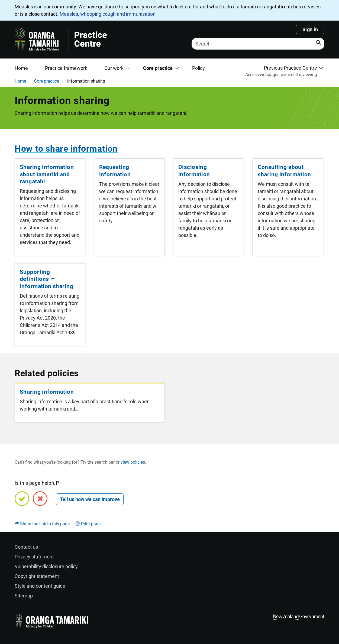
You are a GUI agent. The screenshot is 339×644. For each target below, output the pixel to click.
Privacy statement (34, 557)
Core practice (47, 81)
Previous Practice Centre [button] (290, 68)
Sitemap (24, 596)
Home (21, 68)
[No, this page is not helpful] (40, 499)
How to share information (66, 149)
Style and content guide (40, 586)
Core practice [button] (158, 68)
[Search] (258, 44)
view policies (133, 462)
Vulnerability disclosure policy (46, 566)
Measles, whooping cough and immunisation (108, 14)
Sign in (310, 29)
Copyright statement (37, 576)
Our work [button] (114, 68)
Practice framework (66, 68)
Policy (198, 68)
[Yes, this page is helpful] (22, 499)
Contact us (26, 547)
